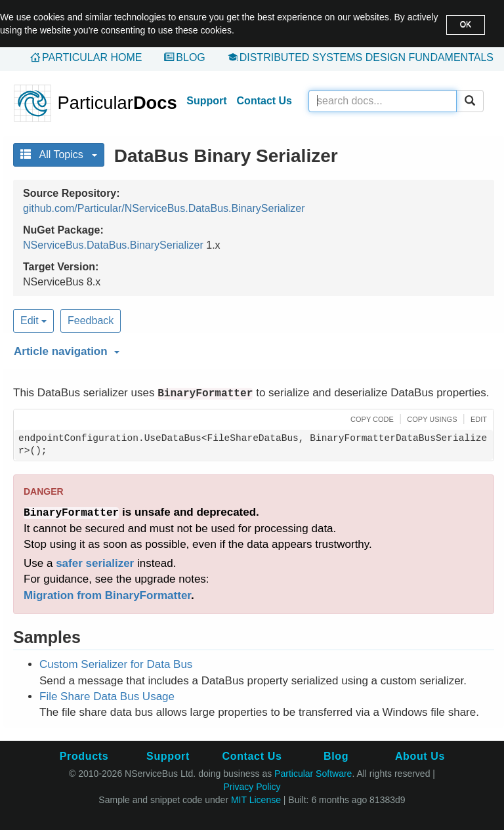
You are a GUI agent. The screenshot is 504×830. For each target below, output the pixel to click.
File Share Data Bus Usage (107, 696)
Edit (33, 321)
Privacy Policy (252, 787)
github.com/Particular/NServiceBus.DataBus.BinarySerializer (164, 208)
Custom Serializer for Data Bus (116, 664)
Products (84, 756)
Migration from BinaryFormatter (107, 595)
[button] (252, 349)
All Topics (59, 155)
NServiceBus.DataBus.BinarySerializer (113, 245)
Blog (190, 57)
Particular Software (313, 774)
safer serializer (95, 563)
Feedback (91, 321)
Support (206, 101)
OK (466, 24)
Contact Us (264, 101)
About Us (420, 756)
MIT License (256, 800)
